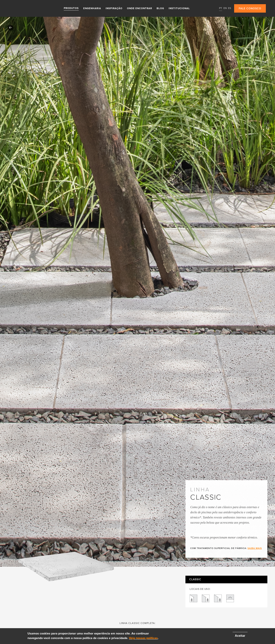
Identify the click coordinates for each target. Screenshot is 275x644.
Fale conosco (250, 8)
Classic (195, 580)
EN (225, 8)
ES (230, 8)
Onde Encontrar (140, 8)
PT (221, 8)
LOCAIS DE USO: (200, 589)
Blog (160, 8)
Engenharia (92, 8)
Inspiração (114, 8)
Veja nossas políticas (143, 638)
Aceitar (240, 636)
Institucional (179, 8)
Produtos (71, 8)
